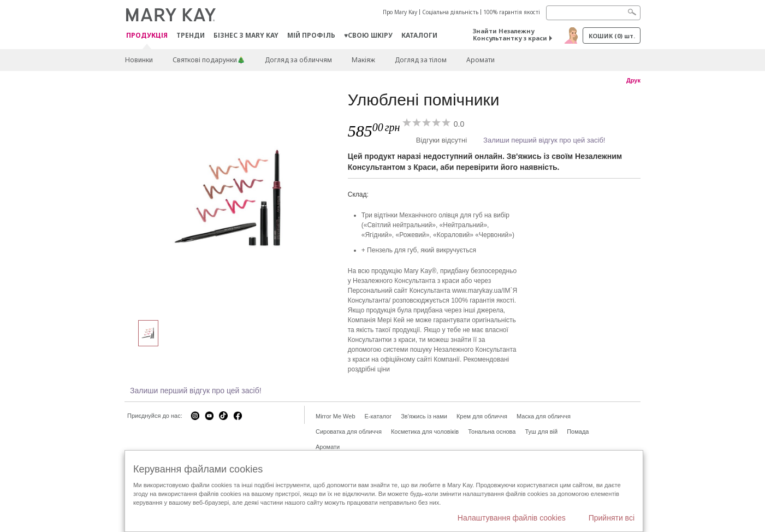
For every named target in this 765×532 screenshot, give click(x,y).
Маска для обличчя (544, 416)
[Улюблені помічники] (232, 200)
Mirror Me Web (336, 416)
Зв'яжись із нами (424, 416)
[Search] (593, 13)
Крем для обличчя (482, 416)
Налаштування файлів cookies (512, 518)
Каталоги (419, 35)
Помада (578, 431)
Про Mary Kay (400, 12)
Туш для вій (541, 431)
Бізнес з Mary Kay (246, 35)
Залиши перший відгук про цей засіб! (544, 140)
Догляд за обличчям (298, 60)
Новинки (139, 60)
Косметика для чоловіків (425, 431)
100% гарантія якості (512, 12)
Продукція (147, 36)
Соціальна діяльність (450, 12)
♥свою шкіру (368, 35)
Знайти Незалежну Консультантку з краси (510, 34)
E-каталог (378, 416)
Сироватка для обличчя (349, 431)
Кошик (612, 36)
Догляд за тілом (421, 60)
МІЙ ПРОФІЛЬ (311, 35)
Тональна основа (492, 431)
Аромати (481, 60)
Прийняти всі (612, 518)
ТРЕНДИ (191, 35)
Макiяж (363, 60)
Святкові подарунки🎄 (209, 60)
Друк (633, 80)
